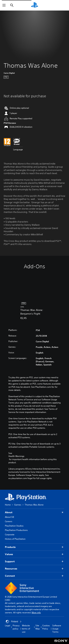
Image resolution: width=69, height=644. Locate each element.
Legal (8, 626)
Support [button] (34, 562)
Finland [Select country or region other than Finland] (14, 622)
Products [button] (34, 547)
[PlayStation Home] (35, 5)
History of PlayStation (15, 539)
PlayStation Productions (16, 530)
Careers (9, 521)
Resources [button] (34, 569)
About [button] (34, 512)
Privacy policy (16, 627)
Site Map (38, 627)
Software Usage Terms (57, 629)
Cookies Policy (46, 627)
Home (8, 505)
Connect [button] (34, 576)
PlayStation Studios (14, 526)
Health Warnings (16, 456)
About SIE (9, 517)
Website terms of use (26, 629)
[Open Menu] (4, 5)
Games (18, 505)
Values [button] (34, 554)
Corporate (10, 535)
